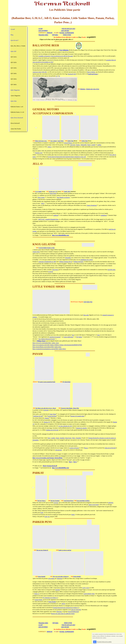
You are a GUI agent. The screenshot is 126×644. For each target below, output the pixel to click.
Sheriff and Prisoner (93, 74)
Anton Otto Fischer (16, 129)
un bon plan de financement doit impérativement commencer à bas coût (67, 157)
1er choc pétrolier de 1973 (65, 426)
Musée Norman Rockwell (50, 466)
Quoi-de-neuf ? (15, 40)
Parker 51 (37, 594)
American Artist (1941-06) (40, 72)
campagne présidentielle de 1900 (47, 262)
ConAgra (56, 503)
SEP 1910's (14, 57)
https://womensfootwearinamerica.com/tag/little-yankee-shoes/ (49, 349)
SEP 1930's (14, 68)
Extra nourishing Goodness (83, 501)
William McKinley (79, 262)
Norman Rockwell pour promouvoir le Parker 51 (66, 608)
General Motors (68, 143)
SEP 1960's (14, 85)
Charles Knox (36, 252)
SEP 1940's (14, 74)
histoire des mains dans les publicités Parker (63, 614)
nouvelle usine (111, 270)
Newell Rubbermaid (73, 612)
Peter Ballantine (64, 50)
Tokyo (74, 438)
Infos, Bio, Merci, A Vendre (18, 46)
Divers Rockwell (15, 123)
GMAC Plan (71, 141)
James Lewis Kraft (94, 505)
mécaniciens (59, 450)
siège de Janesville (76, 610)
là (59, 76)
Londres (53, 438)
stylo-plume (51, 578)
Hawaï (86, 448)
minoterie (111, 503)
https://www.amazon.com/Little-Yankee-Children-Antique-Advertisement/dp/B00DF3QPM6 (57, 345)
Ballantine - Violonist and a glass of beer (90, 89)
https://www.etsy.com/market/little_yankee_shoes (46, 343)
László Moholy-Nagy (89, 594)
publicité (56, 215)
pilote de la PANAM (110, 448)
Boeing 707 (47, 422)
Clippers (47, 418)
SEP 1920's (14, 62)
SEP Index (55, 35)
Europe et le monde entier (77, 416)
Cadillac (99, 145)
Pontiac (78, 145)
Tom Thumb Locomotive (63, 197)
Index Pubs (14, 101)
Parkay (73, 515)
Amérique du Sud (38, 416)
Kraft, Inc (47, 517)
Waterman (60, 578)
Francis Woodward (92, 205)
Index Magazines (15, 90)
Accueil (13, 29)
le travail (51, 272)
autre (99, 335)
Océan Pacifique (52, 416)
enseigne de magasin (55, 337)
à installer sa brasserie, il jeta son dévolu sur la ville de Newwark (56, 56)
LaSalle (93, 145)
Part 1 (71, 462)
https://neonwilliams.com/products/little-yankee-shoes (47, 347)
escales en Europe (74, 448)
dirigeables (68, 258)
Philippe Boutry (41, 341)
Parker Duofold (42, 577)
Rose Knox (55, 270)
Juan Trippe (53, 414)
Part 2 (75, 462)
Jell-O (43, 203)
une (73, 335)
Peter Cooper (41, 197)
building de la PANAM (52, 430)
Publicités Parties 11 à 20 (17, 112)
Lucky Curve (86, 588)
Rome (58, 438)
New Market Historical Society (47, 339)
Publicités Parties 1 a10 (17, 107)
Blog (12, 35)
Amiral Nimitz (39, 600)
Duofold (58, 590)
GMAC (50, 147)
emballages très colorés (87, 260)
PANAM (46, 410)
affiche (63, 604)
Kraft (42, 513)
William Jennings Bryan (66, 262)
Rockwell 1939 (72, 74)
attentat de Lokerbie (82, 428)
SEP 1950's (14, 79)
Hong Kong (68, 438)
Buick (89, 145)
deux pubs (86, 315)
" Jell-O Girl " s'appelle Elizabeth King (48, 219)
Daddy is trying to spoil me (65, 550)
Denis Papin (53, 193)
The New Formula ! (55, 501)
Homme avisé (39, 153)
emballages (104, 215)
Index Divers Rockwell (17, 118)
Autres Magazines (15, 96)
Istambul (62, 438)
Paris (49, 438)
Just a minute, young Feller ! (57, 141)
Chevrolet (73, 145)
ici (56, 76)
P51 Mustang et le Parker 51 (50, 598)
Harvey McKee (91, 72)
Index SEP (13, 51)
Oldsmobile (84, 145)
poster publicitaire (69, 337)
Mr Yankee (79, 337)
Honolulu (79, 438)
